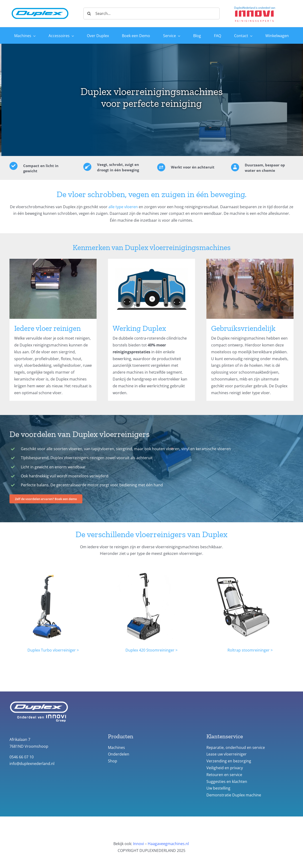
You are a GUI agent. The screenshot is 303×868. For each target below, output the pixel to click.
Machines (116, 747)
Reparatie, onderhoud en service (236, 747)
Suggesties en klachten (227, 782)
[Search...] (151, 13)
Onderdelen (119, 754)
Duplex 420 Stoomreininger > (151, 650)
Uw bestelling (218, 788)
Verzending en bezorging (229, 761)
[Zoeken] (89, 13)
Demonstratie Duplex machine (234, 795)
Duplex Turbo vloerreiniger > (53, 650)
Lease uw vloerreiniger (227, 754)
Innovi (138, 844)
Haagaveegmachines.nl (168, 844)
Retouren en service (224, 775)
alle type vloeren (123, 207)
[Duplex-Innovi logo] (255, 7)
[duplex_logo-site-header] (40, 7)
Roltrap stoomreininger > (250, 650)
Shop (113, 761)
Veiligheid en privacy (225, 768)
